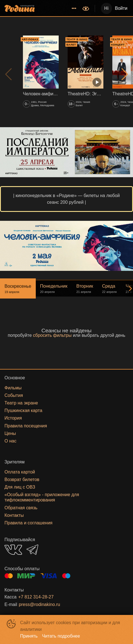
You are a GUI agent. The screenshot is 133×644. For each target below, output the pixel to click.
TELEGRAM (32, 550)
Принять (29, 636)
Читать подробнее (61, 636)
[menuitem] (74, 8)
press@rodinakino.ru (39, 604)
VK (13, 550)
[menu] (59, 8)
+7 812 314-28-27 (36, 597)
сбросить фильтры (52, 335)
